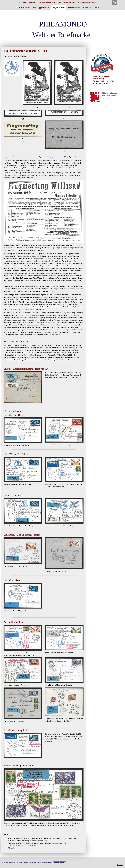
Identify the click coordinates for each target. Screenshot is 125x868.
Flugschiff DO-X (25, 8)
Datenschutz (33, 863)
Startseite (23, 3)
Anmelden (120, 865)
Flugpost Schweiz (59, 8)
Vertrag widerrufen (60, 863)
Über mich (33, 3)
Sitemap (50, 863)
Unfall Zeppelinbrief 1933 (42, 8)
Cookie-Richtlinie (42, 863)
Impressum (5, 863)
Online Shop (87, 8)
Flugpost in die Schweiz (47, 3)
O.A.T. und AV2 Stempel (66, 3)
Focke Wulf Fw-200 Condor (87, 3)
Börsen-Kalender (74, 8)
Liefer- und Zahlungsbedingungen (19, 863)
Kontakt (97, 8)
